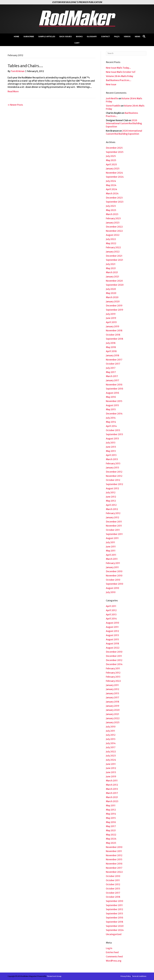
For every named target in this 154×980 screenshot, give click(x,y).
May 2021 (111, 268)
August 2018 (112, 644)
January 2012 (113, 517)
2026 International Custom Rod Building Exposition (124, 123)
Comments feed (114, 957)
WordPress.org (114, 961)
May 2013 (111, 451)
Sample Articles (47, 37)
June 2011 (111, 547)
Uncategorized (114, 934)
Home (16, 37)
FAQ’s (117, 37)
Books (79, 37)
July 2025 (111, 156)
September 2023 (115, 202)
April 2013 (111, 455)
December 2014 (114, 414)
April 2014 (111, 426)
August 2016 (112, 393)
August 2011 (112, 538)
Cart (77, 43)
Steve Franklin (113, 106)
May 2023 (111, 210)
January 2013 (112, 468)
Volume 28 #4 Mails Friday (119, 76)
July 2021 (111, 264)
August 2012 (112, 488)
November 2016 (114, 385)
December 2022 (114, 227)
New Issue (111, 84)
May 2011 (111, 551)
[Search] (144, 36)
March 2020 (112, 297)
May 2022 (111, 243)
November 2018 (114, 331)
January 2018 (113, 356)
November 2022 (114, 231)
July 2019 (111, 314)
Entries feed (112, 952)
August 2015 (112, 405)
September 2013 (114, 434)
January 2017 (112, 380)
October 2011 (113, 530)
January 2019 (113, 326)
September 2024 (115, 177)
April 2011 (111, 555)
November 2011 (114, 526)
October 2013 (113, 430)
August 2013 (112, 439)
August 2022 (113, 235)
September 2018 (115, 339)
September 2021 (115, 260)
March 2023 (112, 214)
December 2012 (114, 472)
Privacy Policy (126, 976)
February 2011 (113, 563)
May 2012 (111, 501)
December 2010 (114, 571)
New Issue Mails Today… (118, 68)
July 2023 (111, 206)
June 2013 (111, 447)
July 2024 (111, 181)
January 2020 (113, 302)
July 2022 (111, 239)
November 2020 (114, 281)
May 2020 (111, 293)
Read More (13, 91)
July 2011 (110, 542)
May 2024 (111, 185)
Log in (109, 948)
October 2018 (113, 335)
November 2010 (114, 576)
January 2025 (113, 169)
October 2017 (113, 364)
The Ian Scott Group (54, 976)
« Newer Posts (15, 105)
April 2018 (111, 351)
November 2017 (114, 360)
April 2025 (111, 165)
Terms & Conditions (139, 976)
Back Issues (66, 37)
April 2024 (112, 189)
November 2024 (114, 173)
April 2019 (111, 322)
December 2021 (114, 256)
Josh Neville (112, 98)
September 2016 (115, 389)
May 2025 (111, 160)
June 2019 (111, 318)
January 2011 (112, 567)
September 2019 (115, 310)
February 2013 (113, 464)
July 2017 (111, 368)
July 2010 (111, 592)
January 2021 (113, 277)
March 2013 (112, 459)
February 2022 (113, 247)
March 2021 (112, 272)
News (138, 37)
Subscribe (29, 37)
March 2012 (112, 509)
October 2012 (113, 480)
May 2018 (111, 347)
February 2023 (113, 218)
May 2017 (111, 372)
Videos (127, 37)
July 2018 (111, 343)
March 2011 (112, 559)
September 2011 (114, 534)
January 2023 (113, 223)
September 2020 (115, 285)
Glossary (92, 37)
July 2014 (111, 418)
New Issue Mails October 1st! (121, 72)
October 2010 (113, 580)
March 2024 (112, 194)
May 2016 (111, 397)
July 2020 (111, 289)
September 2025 (115, 152)
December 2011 (114, 522)
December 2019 (114, 306)
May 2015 (111, 409)
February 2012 (113, 513)
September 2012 (115, 484)
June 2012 (111, 497)
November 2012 (114, 476)
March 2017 (112, 376)
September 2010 (115, 584)
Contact (105, 37)
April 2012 (111, 505)
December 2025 (114, 148)
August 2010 (112, 588)
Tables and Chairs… (25, 66)
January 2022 (113, 252)
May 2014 (111, 422)
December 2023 (114, 198)
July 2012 (111, 493)
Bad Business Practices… (119, 80)
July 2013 (111, 443)
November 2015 (114, 401)
